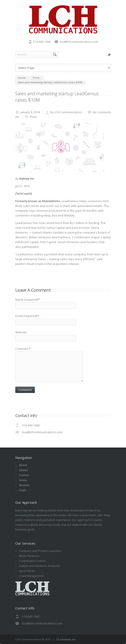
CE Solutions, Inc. (66, 639)
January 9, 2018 (30, 112)
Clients (23, 470)
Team (23, 490)
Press (33, 117)
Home (23, 480)
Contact (24, 475)
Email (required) (27, 316)
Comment (23, 349)
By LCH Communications (66, 112)
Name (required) (28, 299)
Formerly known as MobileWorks (38, 201)
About (23, 465)
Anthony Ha (26, 179)
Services (24, 485)
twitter (109, 55)
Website (21, 332)
